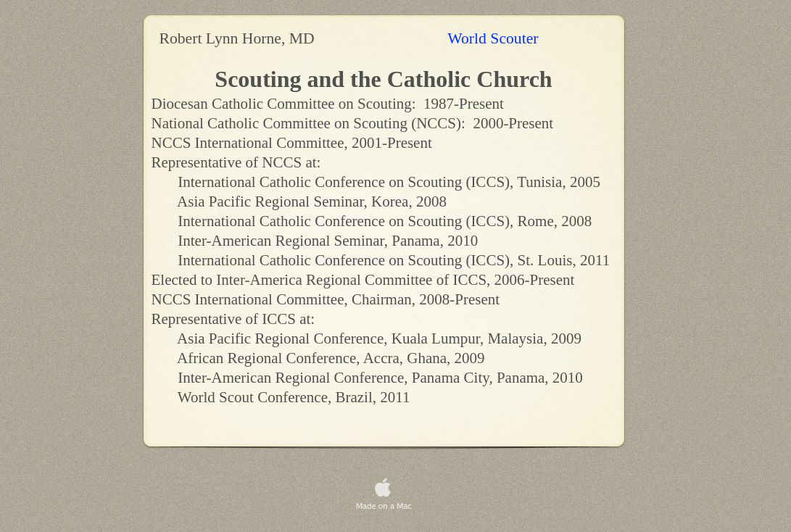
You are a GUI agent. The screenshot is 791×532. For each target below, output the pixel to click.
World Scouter (495, 38)
